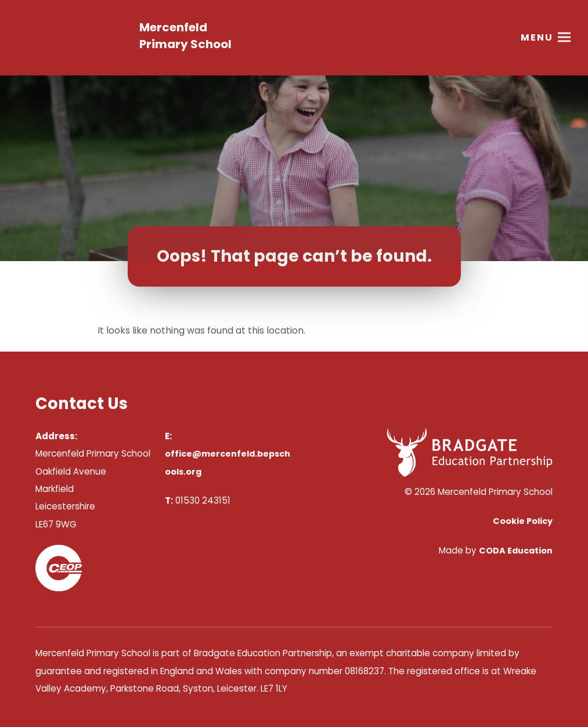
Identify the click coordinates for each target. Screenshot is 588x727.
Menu (537, 37)
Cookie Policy (523, 521)
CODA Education (516, 551)
